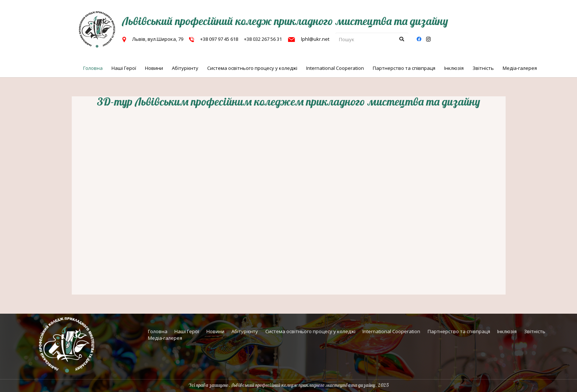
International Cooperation (391, 331)
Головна (158, 331)
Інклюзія (507, 331)
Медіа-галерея (165, 338)
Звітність (535, 331)
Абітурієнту (245, 331)
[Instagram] (428, 39)
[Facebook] (419, 39)
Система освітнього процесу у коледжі (310, 331)
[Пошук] (372, 39)
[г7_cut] (97, 29)
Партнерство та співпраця (459, 331)
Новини (215, 331)
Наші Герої (187, 331)
